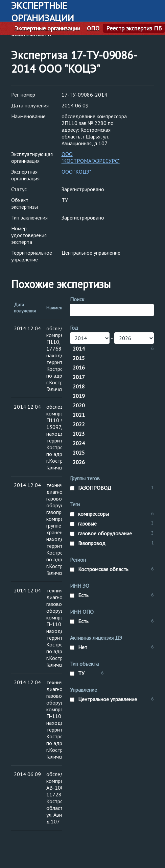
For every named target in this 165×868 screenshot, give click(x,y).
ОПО (93, 28)
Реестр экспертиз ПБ (134, 28)
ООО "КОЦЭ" (76, 172)
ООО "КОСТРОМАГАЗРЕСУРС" (91, 157)
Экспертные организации (47, 28)
